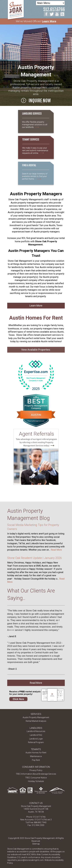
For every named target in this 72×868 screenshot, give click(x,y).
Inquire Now (36, 100)
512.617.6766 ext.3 (43, 820)
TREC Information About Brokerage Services (36, 774)
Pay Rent (36, 760)
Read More (56, 550)
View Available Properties (36, 350)
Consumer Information (36, 767)
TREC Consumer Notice (36, 778)
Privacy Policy (36, 770)
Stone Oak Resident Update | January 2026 (34, 558)
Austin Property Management (36, 717)
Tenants (36, 749)
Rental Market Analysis (36, 721)
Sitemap (36, 844)
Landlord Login (36, 739)
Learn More (49, 21)
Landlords (36, 728)
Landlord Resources (36, 731)
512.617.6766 (54, 9)
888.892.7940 (40, 822)
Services (36, 714)
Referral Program (36, 742)
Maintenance (36, 756)
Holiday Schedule (36, 781)
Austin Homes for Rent (36, 753)
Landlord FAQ (36, 735)
